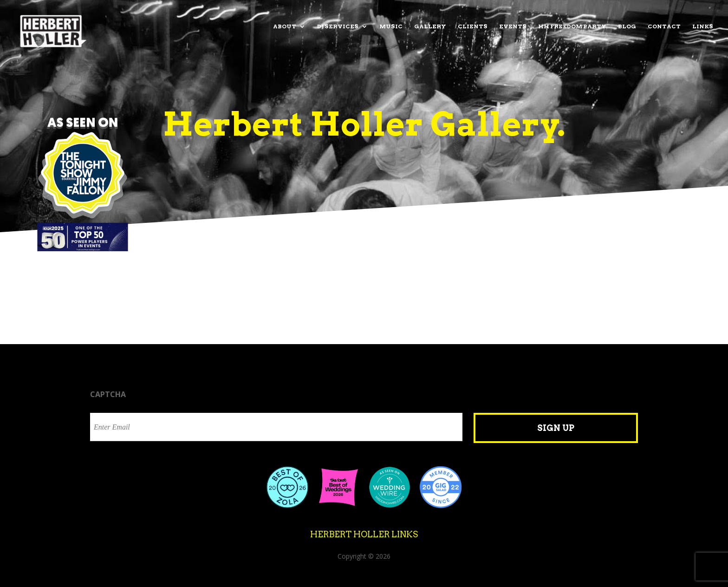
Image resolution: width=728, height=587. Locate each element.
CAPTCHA (108, 394)
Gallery (430, 26)
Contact (664, 26)
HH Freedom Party (572, 26)
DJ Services (338, 26)
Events (513, 26)
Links (703, 26)
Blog (627, 26)
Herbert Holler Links (364, 534)
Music (391, 26)
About (285, 26)
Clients (473, 26)
